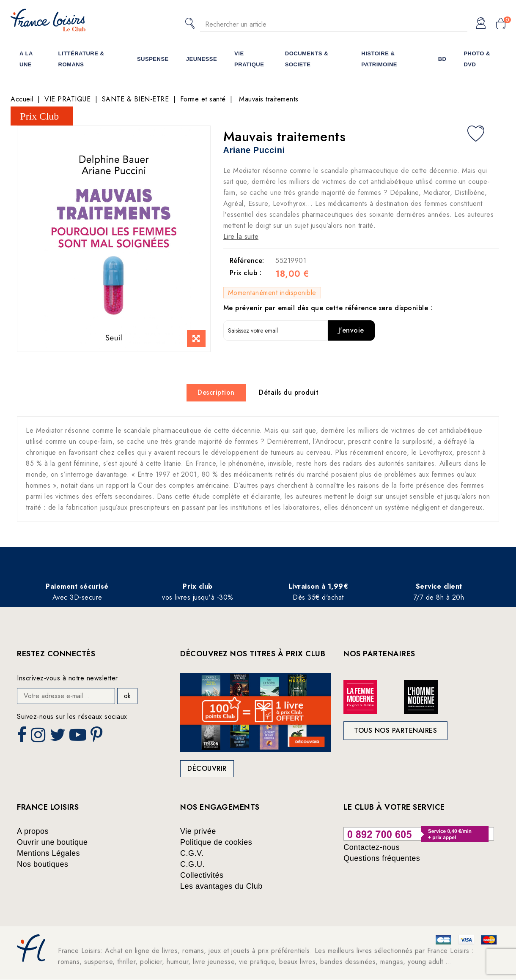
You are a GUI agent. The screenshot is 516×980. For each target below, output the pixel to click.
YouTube (79, 737)
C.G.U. (192, 864)
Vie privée (198, 831)
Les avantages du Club (221, 886)
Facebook (23, 737)
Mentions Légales (48, 853)
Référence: (247, 261)
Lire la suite (241, 236)
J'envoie (351, 330)
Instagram (39, 737)
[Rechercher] (334, 24)
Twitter (59, 737)
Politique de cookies (216, 842)
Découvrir (207, 768)
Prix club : (246, 273)
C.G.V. (192, 853)
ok (127, 696)
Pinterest (98, 737)
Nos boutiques (43, 864)
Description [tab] (216, 392)
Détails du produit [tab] (289, 392)
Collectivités (202, 875)
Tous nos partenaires (395, 730)
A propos (33, 831)
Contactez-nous (372, 847)
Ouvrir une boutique (52, 842)
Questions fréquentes (382, 858)
